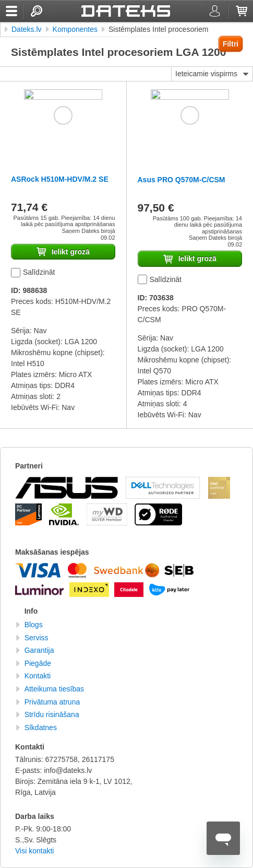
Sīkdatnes (41, 728)
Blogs (34, 625)
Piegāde (38, 663)
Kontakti (38, 676)
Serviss (37, 638)
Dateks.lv (27, 29)
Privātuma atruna (52, 702)
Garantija (39, 650)
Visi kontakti (34, 851)
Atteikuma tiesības (54, 689)
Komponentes (75, 29)
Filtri (231, 44)
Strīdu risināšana (52, 714)
